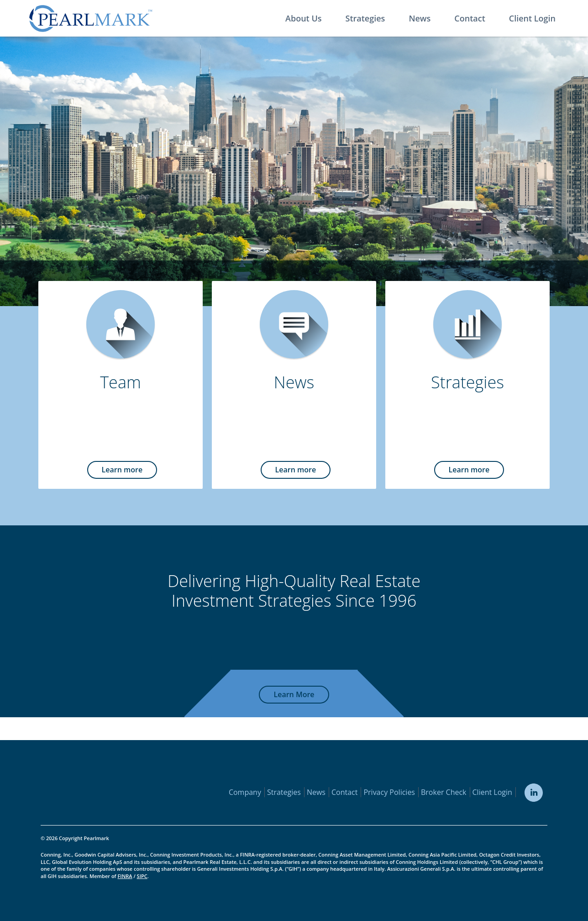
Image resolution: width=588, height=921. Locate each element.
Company (245, 792)
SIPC (142, 876)
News (420, 18)
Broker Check (444, 792)
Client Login (532, 18)
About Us (303, 18)
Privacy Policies (389, 792)
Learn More (294, 694)
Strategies (365, 18)
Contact (470, 18)
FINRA (125, 876)
